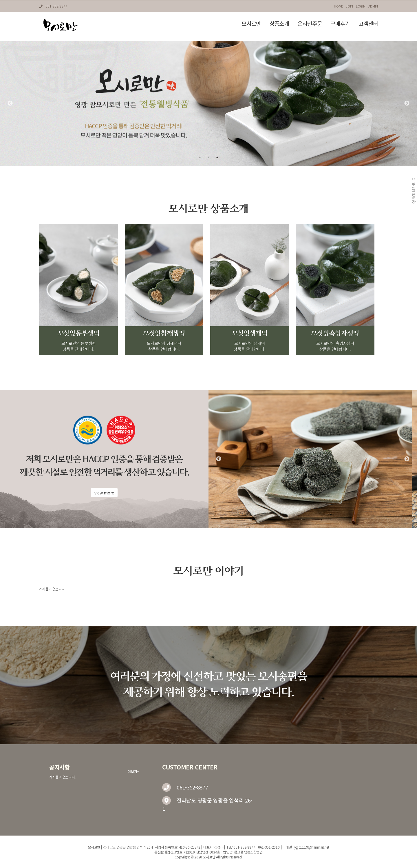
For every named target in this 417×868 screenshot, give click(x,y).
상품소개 (279, 23)
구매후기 (340, 23)
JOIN (349, 6)
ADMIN (373, 6)
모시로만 (251, 23)
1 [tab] (200, 157)
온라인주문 (310, 23)
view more (104, 493)
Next (407, 103)
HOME (338, 6)
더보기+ (133, 771)
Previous (10, 103)
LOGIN (361, 6)
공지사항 (60, 767)
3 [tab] (217, 157)
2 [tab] (209, 157)
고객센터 (368, 23)
